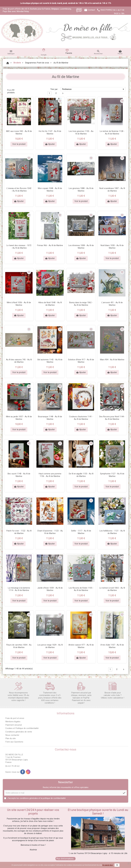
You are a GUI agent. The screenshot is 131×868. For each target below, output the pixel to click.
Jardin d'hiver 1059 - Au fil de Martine (50, 589)
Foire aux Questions (14, 742)
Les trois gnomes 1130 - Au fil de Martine (81, 132)
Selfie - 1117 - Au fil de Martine (81, 532)
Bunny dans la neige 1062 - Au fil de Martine (81, 304)
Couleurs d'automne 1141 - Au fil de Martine (81, 418)
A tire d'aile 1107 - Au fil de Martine (112, 646)
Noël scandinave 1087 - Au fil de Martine (112, 190)
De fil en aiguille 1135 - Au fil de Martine (81, 475)
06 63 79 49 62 (12, 766)
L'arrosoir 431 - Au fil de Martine (112, 304)
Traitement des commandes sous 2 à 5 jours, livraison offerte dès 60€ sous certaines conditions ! (50, 693)
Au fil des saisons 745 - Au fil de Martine (19, 361)
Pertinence (93, 89)
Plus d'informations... (65, 859)
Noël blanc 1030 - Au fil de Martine (112, 247)
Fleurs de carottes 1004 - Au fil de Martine (19, 646)
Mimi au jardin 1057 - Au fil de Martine (19, 418)
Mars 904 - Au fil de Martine (112, 360)
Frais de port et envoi (15, 718)
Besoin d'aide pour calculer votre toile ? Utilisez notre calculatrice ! (113, 691)
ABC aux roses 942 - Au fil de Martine (19, 132)
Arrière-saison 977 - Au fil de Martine (81, 646)
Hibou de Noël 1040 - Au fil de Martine (50, 304)
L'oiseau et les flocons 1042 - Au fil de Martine (19, 190)
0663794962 (107, 10)
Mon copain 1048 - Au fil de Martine (50, 190)
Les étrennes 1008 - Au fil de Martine (81, 247)
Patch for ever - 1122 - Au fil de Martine (19, 532)
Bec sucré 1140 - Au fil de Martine (19, 475)
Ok (117, 865)
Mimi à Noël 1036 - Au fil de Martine (19, 304)
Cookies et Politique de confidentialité (22, 728)
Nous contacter (12, 735)
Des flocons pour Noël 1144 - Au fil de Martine (112, 418)
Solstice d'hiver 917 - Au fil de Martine (81, 361)
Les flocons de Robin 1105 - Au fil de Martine (81, 589)
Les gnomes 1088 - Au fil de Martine (81, 190)
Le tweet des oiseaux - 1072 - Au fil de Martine (19, 247)
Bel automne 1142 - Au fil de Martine (50, 361)
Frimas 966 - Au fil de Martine (50, 245)
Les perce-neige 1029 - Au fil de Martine (50, 646)
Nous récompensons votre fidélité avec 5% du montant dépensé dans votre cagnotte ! (18, 692)
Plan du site (11, 738)
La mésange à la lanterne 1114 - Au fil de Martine (19, 589)
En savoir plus (108, 865)
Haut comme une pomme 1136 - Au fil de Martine (50, 475)
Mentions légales (13, 722)
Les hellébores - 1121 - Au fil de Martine (112, 532)
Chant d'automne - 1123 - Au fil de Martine (50, 532)
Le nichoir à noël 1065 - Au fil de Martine (112, 589)
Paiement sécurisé (14, 725)
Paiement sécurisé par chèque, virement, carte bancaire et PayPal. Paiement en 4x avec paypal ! (81, 693)
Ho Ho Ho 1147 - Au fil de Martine (50, 132)
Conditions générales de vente (19, 732)
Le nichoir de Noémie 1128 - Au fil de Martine (112, 132)
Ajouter (50, 144)
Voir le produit (19, 144)
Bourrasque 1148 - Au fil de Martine (50, 418)
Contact (91, 10)
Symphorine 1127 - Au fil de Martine (112, 475)
